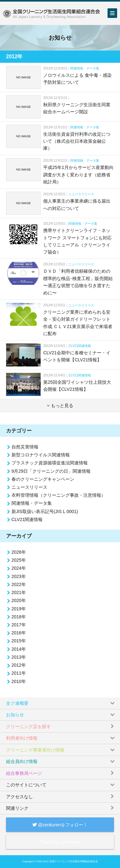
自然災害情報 (25, 447)
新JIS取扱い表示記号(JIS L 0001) (45, 511)
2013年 (19, 657)
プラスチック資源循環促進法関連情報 (50, 463)
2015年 (19, 641)
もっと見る (60, 406)
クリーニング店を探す (61, 725)
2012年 (19, 665)
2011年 (19, 673)
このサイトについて (61, 783)
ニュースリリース (81, 194)
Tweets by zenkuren (60, 842)
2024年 (19, 568)
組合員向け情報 (61, 760)
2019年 (19, 609)
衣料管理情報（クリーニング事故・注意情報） (59, 495)
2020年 (19, 600)
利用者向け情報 (61, 737)
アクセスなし (61, 795)
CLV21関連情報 (80, 346)
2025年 (19, 560)
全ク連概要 (61, 701)
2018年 (19, 617)
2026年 (19, 552)
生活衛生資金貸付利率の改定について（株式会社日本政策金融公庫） (77, 141)
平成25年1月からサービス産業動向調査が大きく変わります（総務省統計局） (78, 175)
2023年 (19, 576)
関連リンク (61, 807)
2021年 (19, 592)
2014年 (19, 649)
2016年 (19, 633)
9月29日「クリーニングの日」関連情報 (51, 471)
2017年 (19, 625)
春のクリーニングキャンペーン (43, 479)
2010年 (19, 681)
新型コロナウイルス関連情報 (41, 455)
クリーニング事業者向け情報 (61, 748)
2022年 (19, 584)
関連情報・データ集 (85, 68)
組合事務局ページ (61, 772)
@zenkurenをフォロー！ (60, 825)
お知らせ (61, 713)
